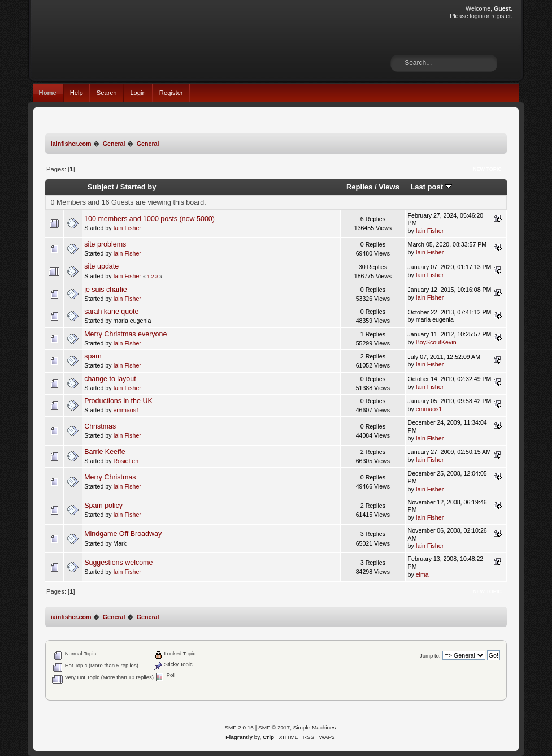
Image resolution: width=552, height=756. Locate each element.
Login (138, 93)
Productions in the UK (118, 401)
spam (93, 356)
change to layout (110, 379)
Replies (359, 187)
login (476, 16)
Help (77, 93)
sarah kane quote (111, 312)
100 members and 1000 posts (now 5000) (149, 219)
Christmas (100, 426)
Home (48, 93)
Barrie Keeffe (105, 452)
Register (171, 93)
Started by (138, 187)
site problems (105, 244)
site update (101, 266)
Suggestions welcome (118, 563)
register (501, 16)
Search (107, 93)
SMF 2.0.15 (239, 727)
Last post (431, 187)
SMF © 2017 (274, 727)
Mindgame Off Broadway (123, 534)
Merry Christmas (110, 477)
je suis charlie (106, 290)
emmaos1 (126, 410)
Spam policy (103, 506)
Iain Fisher (127, 228)
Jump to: (430, 656)
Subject (101, 187)
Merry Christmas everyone (125, 334)
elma (422, 574)
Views (389, 187)
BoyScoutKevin (436, 342)
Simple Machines (315, 727)
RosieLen (126, 461)
